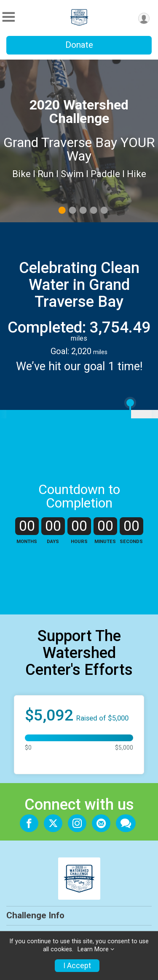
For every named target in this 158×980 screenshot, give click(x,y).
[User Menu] (144, 18)
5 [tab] (104, 210)
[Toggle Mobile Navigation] (8, 17)
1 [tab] (62, 210)
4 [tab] (93, 210)
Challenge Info (35, 915)
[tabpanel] (79, 141)
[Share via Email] (101, 823)
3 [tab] (83, 210)
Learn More (93, 949)
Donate (79, 45)
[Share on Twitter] (53, 823)
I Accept (77, 966)
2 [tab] (72, 210)
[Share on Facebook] (29, 823)
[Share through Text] (126, 823)
